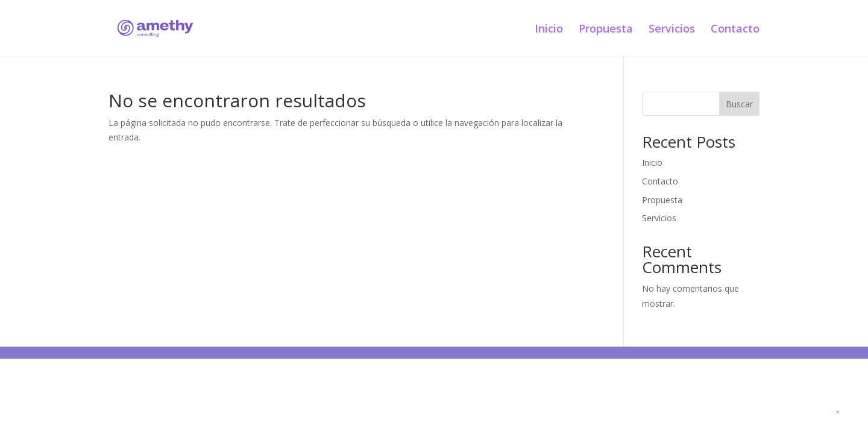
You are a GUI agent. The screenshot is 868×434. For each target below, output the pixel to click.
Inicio (549, 30)
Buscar (739, 104)
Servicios (672, 30)
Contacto (735, 30)
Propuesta (606, 30)
